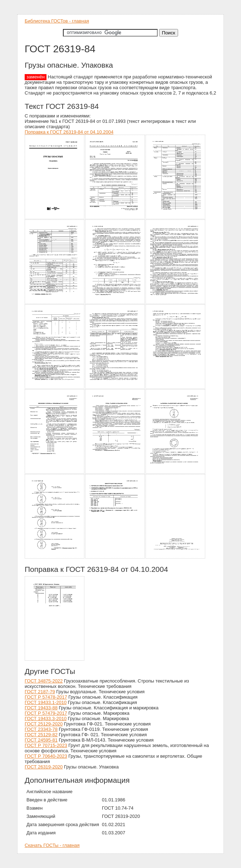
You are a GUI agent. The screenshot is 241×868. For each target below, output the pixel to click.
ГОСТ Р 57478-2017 (46, 697)
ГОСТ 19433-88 (41, 708)
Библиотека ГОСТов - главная (57, 21)
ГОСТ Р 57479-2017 (46, 713)
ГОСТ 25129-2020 (44, 724)
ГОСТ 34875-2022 (44, 681)
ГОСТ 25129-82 (41, 735)
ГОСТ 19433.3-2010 (46, 718)
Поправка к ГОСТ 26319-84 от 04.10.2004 (69, 132)
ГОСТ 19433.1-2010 (46, 702)
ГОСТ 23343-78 (41, 729)
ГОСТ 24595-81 (41, 740)
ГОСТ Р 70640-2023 (46, 756)
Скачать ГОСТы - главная (52, 845)
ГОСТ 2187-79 (40, 692)
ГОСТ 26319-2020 (44, 767)
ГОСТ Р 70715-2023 (46, 745)
